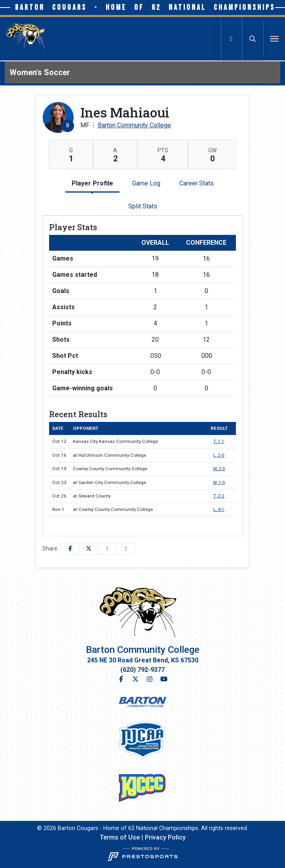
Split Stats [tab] (143, 206)
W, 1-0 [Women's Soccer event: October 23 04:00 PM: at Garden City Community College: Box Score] (219, 482)
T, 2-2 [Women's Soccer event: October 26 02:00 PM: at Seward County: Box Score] (219, 496)
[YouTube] (162, 679)
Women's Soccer (40, 72)
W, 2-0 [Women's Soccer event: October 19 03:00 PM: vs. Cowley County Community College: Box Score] (219, 469)
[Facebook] (123, 679)
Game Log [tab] (146, 183)
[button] (126, 549)
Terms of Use (120, 837)
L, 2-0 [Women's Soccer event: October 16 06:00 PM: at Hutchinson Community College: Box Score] (219, 455)
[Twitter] (135, 679)
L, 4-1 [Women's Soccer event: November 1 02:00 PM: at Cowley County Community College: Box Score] (219, 509)
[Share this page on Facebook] (70, 549)
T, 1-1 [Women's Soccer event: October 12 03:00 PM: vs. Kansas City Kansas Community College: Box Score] (219, 441)
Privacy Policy (165, 837)
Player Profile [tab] (92, 183)
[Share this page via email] (107, 549)
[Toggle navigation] (274, 39)
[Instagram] (150, 679)
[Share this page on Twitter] (89, 549)
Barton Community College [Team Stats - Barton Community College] (134, 125)
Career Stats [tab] (197, 183)
